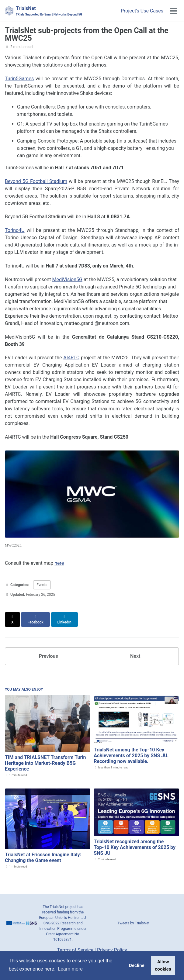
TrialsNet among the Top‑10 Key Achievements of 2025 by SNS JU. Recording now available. (131, 750)
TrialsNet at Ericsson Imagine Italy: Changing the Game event (43, 852)
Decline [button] (137, 965)
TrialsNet (49, 11)
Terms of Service (75, 945)
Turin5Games (19, 79)
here (59, 563)
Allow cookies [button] (163, 965)
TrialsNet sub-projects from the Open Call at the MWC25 (87, 34)
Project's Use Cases (142, 11)
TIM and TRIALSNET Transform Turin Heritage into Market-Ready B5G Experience (45, 758)
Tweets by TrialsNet (134, 918)
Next (135, 651)
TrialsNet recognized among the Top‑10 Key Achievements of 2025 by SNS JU (135, 842)
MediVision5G (67, 280)
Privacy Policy (112, 945)
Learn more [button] (70, 969)
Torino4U (15, 230)
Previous (49, 651)
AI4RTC (71, 358)
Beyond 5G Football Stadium (36, 181)
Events (42, 585)
